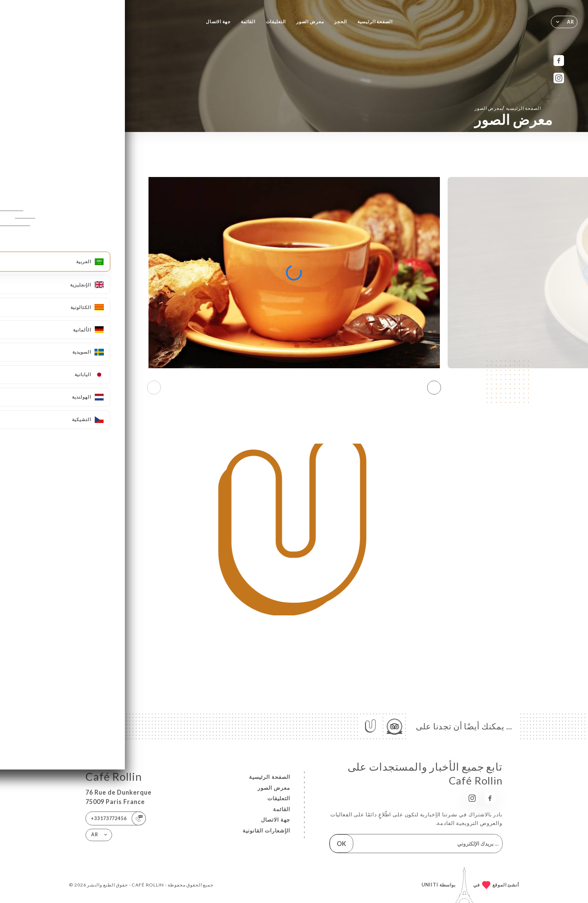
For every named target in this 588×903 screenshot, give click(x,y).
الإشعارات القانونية (266, 830)
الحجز (340, 22)
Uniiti (430, 885)
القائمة (248, 22)
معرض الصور (310, 22)
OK (341, 844)
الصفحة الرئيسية (375, 22)
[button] (434, 387)
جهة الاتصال (218, 22)
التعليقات (276, 22)
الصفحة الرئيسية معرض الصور (508, 108)
